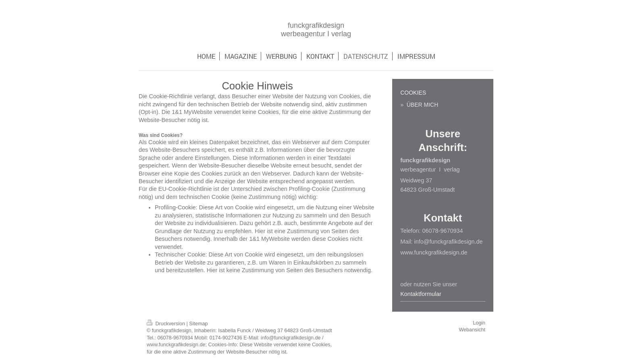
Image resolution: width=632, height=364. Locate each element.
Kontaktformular (421, 294)
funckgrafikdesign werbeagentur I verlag (316, 30)
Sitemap (198, 324)
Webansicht (472, 330)
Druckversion (166, 324)
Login (479, 323)
